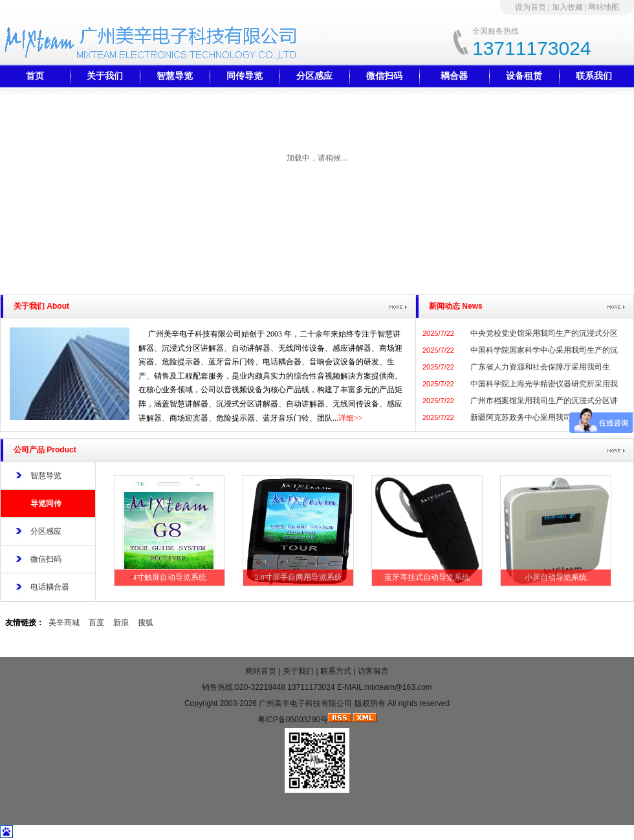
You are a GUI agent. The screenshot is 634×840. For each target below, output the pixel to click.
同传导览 (245, 76)
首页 (35, 76)
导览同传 (46, 503)
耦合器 (454, 76)
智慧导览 (175, 76)
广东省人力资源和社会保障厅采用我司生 (540, 367)
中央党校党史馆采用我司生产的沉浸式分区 (544, 333)
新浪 (121, 623)
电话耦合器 (50, 587)
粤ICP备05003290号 (293, 720)
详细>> (351, 418)
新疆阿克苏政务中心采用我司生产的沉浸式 (544, 417)
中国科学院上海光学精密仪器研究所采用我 (544, 384)
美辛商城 (64, 623)
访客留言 (373, 671)
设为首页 (530, 7)
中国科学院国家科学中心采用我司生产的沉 (544, 350)
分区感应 (314, 76)
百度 (96, 623)
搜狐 (146, 623)
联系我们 (594, 76)
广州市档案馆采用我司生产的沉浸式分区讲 (544, 401)
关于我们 (105, 76)
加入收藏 (567, 7)
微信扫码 (384, 76)
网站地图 (604, 7)
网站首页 (261, 671)
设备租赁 (524, 76)
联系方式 (336, 671)
